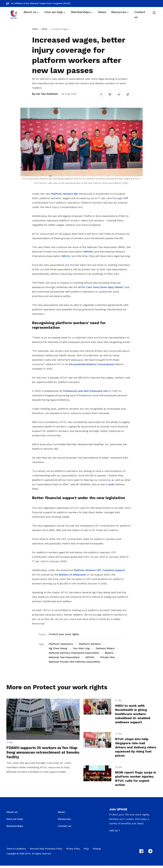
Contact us (64, 828)
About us (12, 814)
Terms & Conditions (16, 851)
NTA (122, 246)
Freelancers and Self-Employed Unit (85, 390)
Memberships (15, 828)
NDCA (66, 255)
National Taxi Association (64, 656)
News (44, 29)
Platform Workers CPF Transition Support (99, 569)
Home (35, 29)
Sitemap (97, 851)
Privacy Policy (73, 851)
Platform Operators (61, 643)
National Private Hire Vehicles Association (74, 660)
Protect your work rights (64, 633)
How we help (15, 821)
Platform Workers (90, 643)
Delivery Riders (105, 647)
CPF (126, 197)
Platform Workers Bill (64, 193)
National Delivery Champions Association (74, 652)
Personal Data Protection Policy (46, 851)
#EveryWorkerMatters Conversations (92, 363)
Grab (111, 483)
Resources (64, 821)
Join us (113, 833)
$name (109, 652)
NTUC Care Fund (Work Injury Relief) (101, 286)
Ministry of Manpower (72, 573)
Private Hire (107, 656)
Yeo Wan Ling (81, 647)
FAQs (86, 851)
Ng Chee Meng (58, 647)
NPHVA (88, 250)
